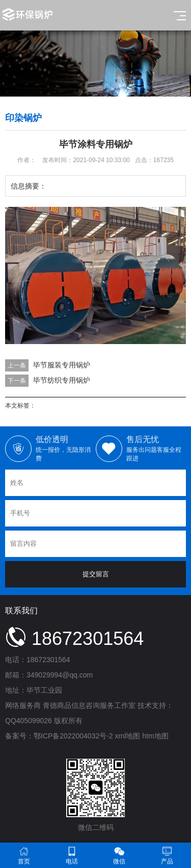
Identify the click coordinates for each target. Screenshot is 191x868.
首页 (24, 856)
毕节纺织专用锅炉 (62, 380)
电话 (72, 856)
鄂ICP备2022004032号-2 (73, 736)
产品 (167, 856)
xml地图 (128, 736)
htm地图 (155, 736)
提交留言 (96, 574)
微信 (120, 856)
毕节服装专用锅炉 (62, 365)
